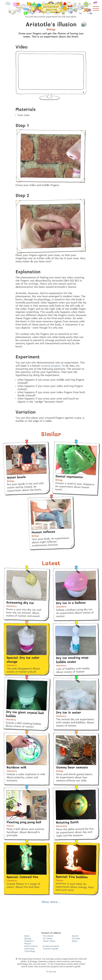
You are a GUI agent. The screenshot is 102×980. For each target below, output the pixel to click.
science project (51, 366)
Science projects (51, 946)
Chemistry (29, 941)
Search (75, 936)
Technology (30, 951)
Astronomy (29, 949)
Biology (28, 938)
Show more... (51, 902)
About (75, 941)
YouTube (76, 938)
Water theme (49, 941)
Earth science (31, 946)
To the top (51, 971)
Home (27, 936)
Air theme (48, 938)
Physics (28, 943)
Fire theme (48, 936)
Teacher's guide (51, 949)
